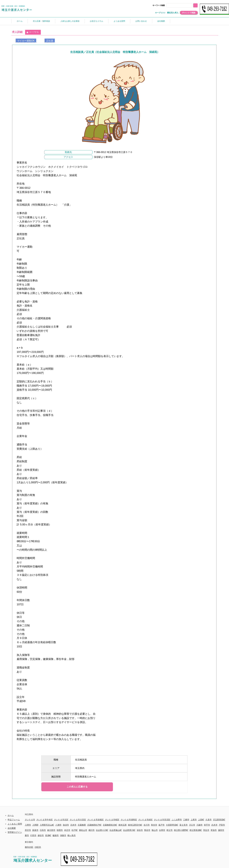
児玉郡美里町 (219, 820)
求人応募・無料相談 (41, 21)
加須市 (66, 825)
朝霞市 (60, 830)
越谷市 (41, 835)
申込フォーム (14, 820)
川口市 (192, 825)
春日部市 (51, 830)
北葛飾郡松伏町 (110, 825)
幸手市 (207, 825)
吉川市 (147, 825)
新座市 (35, 830)
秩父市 (170, 830)
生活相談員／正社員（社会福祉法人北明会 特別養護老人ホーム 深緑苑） (115, 52)
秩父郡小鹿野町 (181, 830)
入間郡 (35, 825)
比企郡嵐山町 (116, 830)
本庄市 (67, 830)
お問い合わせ (141, 21)
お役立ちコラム (96, 21)
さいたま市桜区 (112, 820)
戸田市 (222, 825)
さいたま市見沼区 (162, 820)
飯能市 (56, 835)
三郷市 (186, 820)
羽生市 (206, 830)
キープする (32, 32)
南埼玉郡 (123, 825)
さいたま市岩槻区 (96, 820)
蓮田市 (221, 830)
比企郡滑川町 (129, 830)
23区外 (38, 847)
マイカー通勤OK (26, 41)
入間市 (28, 825)
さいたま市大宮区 (78, 820)
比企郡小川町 (102, 830)
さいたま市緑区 (145, 820)
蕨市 (27, 835)
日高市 (43, 830)
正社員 (50, 41)
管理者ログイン (15, 832)
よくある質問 (119, 21)
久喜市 (209, 820)
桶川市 (92, 830)
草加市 (214, 830)
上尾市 (194, 820)
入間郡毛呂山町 (47, 825)
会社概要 (161, 21)
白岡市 (162, 830)
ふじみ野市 (177, 820)
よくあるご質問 (15, 824)
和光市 (154, 825)
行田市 (33, 835)
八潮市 (58, 825)
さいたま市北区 (61, 820)
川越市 (199, 825)
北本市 (73, 825)
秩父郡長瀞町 (196, 830)
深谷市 (140, 830)
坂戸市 (162, 825)
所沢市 (28, 830)
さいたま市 (30, 820)
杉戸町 (75, 830)
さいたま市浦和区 (129, 820)
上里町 (201, 820)
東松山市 (83, 830)
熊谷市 (147, 830)
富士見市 (184, 825)
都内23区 (29, 847)
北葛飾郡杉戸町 (94, 825)
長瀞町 (48, 835)
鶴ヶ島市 (72, 835)
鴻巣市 (63, 835)
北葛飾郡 (82, 825)
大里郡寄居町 (172, 825)
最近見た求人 (173, 13)
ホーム (20, 21)
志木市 (214, 825)
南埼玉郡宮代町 (135, 825)
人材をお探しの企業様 (70, 21)
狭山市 (155, 830)
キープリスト (160, 13)
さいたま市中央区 (45, 820)
